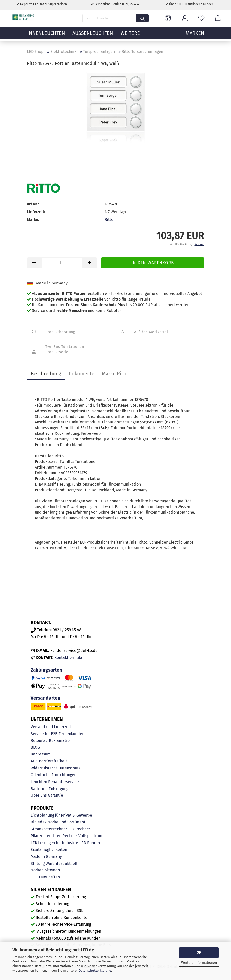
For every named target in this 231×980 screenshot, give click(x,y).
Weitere (130, 36)
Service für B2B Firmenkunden (57, 734)
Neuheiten (51, 877)
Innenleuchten (46, 36)
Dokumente (81, 374)
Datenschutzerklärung (95, 971)
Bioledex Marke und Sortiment (58, 822)
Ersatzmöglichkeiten (49, 850)
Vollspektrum (90, 836)
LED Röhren (90, 843)
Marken (37, 870)
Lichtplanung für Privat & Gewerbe (61, 815)
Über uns (39, 795)
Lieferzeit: (36, 212)
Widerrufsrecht (44, 768)
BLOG (35, 747)
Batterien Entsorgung (49, 789)
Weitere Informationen (199, 963)
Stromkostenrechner (49, 829)
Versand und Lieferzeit (51, 727)
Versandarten (45, 698)
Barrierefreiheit (53, 761)
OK (199, 952)
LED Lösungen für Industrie (54, 843)
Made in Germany (46, 857)
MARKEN (195, 36)
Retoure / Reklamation (51, 741)
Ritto (109, 219)
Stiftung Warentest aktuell (54, 863)
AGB (34, 761)
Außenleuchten (93, 36)
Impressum (41, 754)
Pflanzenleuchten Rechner (54, 836)
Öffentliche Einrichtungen (53, 775)
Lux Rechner (79, 829)
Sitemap (53, 870)
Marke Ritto (115, 374)
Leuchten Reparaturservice (55, 782)
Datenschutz (69, 768)
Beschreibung (46, 374)
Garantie (55, 795)
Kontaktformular (69, 657)
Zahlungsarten (46, 670)
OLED (35, 877)
